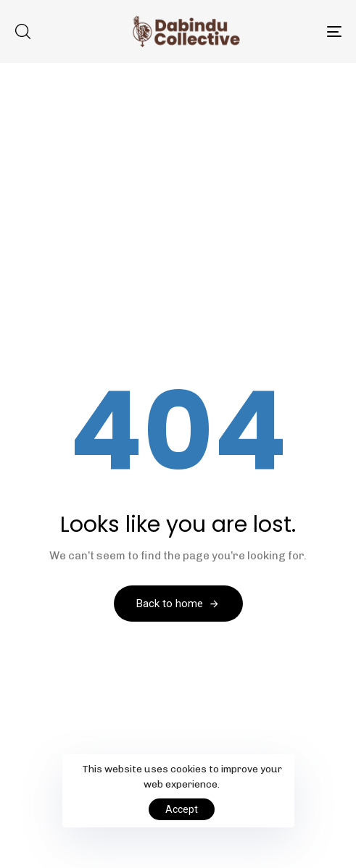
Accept (182, 809)
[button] (22, 31)
